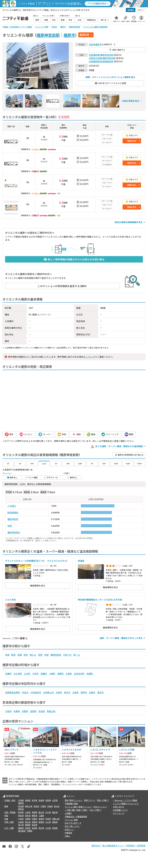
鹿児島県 (22, 831)
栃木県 (57, 806)
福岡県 (21, 828)
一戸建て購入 (70, 810)
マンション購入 (71, 807)
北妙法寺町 (79, 674)
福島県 (21, 803)
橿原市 (69, 35)
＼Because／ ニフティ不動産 (125, 800)
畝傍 (13, 655)
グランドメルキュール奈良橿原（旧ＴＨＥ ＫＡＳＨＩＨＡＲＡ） (36, 561)
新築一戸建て (82, 810)
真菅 (40, 655)
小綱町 (52, 674)
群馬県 (21, 809)
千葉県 (43, 806)
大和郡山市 (48, 692)
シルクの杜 (10, 600)
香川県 (21, 825)
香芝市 (101, 692)
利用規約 (130, 846)
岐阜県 (28, 816)
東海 (6, 816)
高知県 (35, 825)
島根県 (41, 822)
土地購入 (68, 813)
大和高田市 (36, 692)
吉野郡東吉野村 (13, 692)
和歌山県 (51, 711)
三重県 (41, 816)
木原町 (69, 674)
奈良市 (25, 692)
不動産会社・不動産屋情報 (76, 816)
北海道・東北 (10, 800)
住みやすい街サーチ (73, 823)
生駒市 (92, 692)
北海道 (21, 800)
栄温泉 (81, 561)
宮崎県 (55, 828)
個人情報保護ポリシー (113, 846)
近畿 (6, 819)
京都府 (25, 711)
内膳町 (8, 674)
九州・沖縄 (9, 828)
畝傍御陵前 (13, 512)
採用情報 (141, 846)
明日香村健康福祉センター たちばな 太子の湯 (100, 600)
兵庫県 (17, 711)
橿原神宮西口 (14, 532)
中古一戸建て (95, 810)
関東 (6, 806)
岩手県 (35, 800)
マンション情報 (71, 820)
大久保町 (18, 674)
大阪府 (8, 711)
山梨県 (28, 812)
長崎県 (35, 828)
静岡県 (35, 816)
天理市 (59, 692)
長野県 (35, 812)
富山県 (41, 812)
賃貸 (67, 800)
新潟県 (21, 812)
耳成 (7, 655)
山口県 (48, 822)
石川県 (48, 812)
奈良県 (92, 44)
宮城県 (41, 800)
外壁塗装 (68, 833)
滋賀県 (33, 711)
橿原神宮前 (13, 519)
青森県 (28, 800)
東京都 (21, 806)
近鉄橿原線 (94, 55)
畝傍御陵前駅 (107, 61)
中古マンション (100, 807)
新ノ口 (77, 655)
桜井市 (67, 692)
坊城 (10, 526)
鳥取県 (35, 822)
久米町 (27, 674)
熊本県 (41, 828)
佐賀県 (28, 828)
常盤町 (44, 674)
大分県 (48, 828)
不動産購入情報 (71, 803)
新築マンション (85, 807)
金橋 (20, 655)
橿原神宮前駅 (48, 35)
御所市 (84, 692)
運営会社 (96, 846)
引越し (68, 836)
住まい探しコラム (72, 826)
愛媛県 (28, 825)
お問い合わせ (119, 807)
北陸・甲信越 (10, 812)
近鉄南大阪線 (95, 58)
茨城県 (50, 806)
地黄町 (60, 674)
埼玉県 (36, 806)
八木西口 (12, 506)
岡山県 (28, 822)
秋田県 (48, 800)
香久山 (33, 655)
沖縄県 (30, 831)
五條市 (76, 692)
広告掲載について (120, 810)
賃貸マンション (76, 800)
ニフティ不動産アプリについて (126, 803)
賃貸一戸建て (103, 800)
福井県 (55, 812)
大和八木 (67, 655)
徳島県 (55, 822)
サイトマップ (119, 813)
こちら (89, 357)
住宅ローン (69, 829)
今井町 (35, 674)
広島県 (21, 822)
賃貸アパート (90, 800)
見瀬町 (90, 674)
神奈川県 (29, 806)
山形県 (55, 800)
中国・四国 (9, 822)
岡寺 (26, 655)
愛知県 (21, 816)
